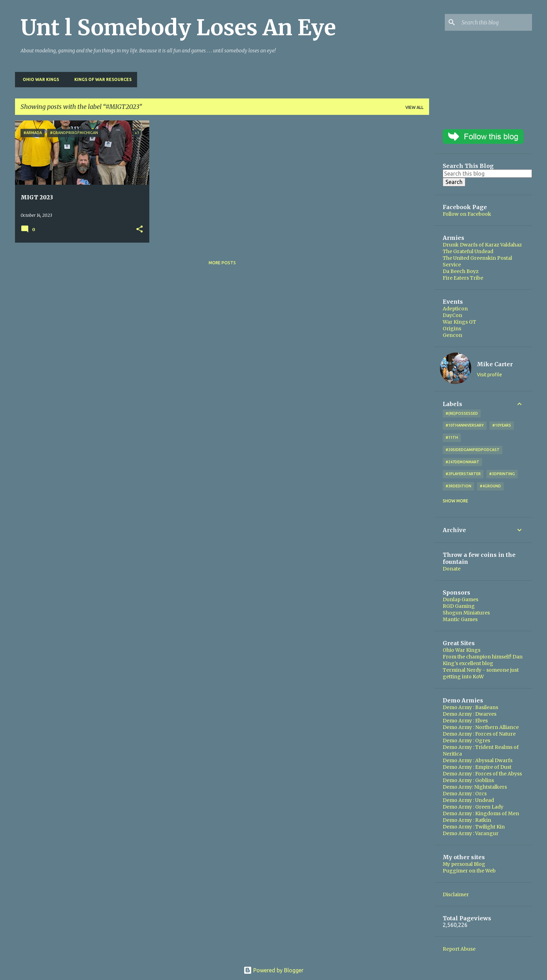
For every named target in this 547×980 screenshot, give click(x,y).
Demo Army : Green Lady (473, 807)
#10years (502, 425)
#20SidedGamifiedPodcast (473, 450)
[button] (140, 230)
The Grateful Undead (468, 251)
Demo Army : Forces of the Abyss (482, 774)
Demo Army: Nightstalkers (475, 787)
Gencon (452, 335)
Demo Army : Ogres (466, 740)
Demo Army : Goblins (468, 780)
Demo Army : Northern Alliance (481, 727)
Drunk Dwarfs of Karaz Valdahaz (482, 245)
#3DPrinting (502, 474)
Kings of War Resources (101, 79)
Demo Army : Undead (468, 800)
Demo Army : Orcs (465, 794)
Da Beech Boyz (461, 271)
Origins (452, 329)
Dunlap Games (460, 599)
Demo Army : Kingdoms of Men (481, 813)
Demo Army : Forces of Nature (479, 734)
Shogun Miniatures (466, 613)
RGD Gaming (459, 606)
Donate (452, 569)
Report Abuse (459, 949)
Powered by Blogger (273, 970)
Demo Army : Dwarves (470, 714)
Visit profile (489, 375)
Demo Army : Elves (465, 721)
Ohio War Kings (39, 79)
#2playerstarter (463, 474)
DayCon (452, 315)
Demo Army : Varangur (471, 833)
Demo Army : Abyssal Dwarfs (478, 760)
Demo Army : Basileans (470, 707)
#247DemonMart (462, 462)
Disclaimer (456, 894)
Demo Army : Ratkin (467, 820)
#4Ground (490, 486)
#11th (452, 437)
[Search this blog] (495, 22)
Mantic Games (460, 619)
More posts (222, 263)
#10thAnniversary (465, 425)
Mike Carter (495, 364)
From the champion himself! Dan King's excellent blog (483, 660)
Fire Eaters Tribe (463, 278)
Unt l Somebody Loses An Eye (178, 28)
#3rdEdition (458, 486)
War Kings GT (459, 322)
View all (414, 107)
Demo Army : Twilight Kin (474, 827)
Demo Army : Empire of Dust (477, 767)
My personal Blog (464, 864)
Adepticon (455, 309)
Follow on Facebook (467, 214)
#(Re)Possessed (462, 413)
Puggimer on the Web (469, 871)
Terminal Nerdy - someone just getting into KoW (481, 673)
